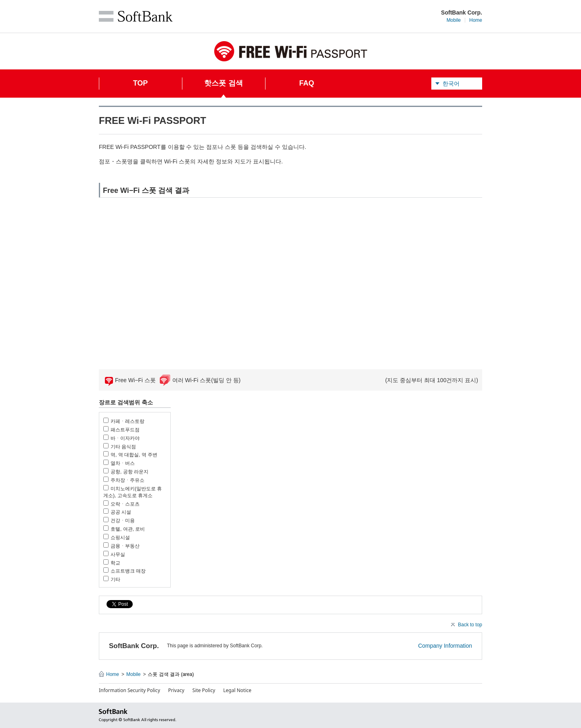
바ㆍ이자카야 (125, 438)
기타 (115, 579)
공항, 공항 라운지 (130, 472)
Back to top (470, 625)
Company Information (445, 646)
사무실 (118, 554)
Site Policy (204, 690)
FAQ (306, 83)
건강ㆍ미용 (123, 521)
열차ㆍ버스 (123, 463)
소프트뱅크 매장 (128, 571)
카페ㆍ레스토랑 (127, 421)
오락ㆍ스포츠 (125, 504)
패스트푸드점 (125, 430)
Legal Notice (237, 690)
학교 (115, 563)
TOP (141, 83)
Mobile (454, 20)
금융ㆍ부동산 (125, 546)
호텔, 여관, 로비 (128, 529)
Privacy (176, 690)
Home (476, 20)
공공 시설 (121, 512)
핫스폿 (223, 88)
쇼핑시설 (120, 538)
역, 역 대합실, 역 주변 (134, 455)
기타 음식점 (123, 447)
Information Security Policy (130, 690)
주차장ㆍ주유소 (127, 480)
